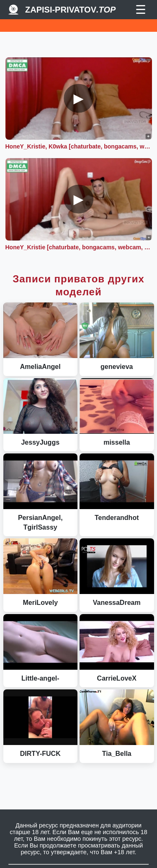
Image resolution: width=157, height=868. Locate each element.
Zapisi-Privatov (70, 10)
